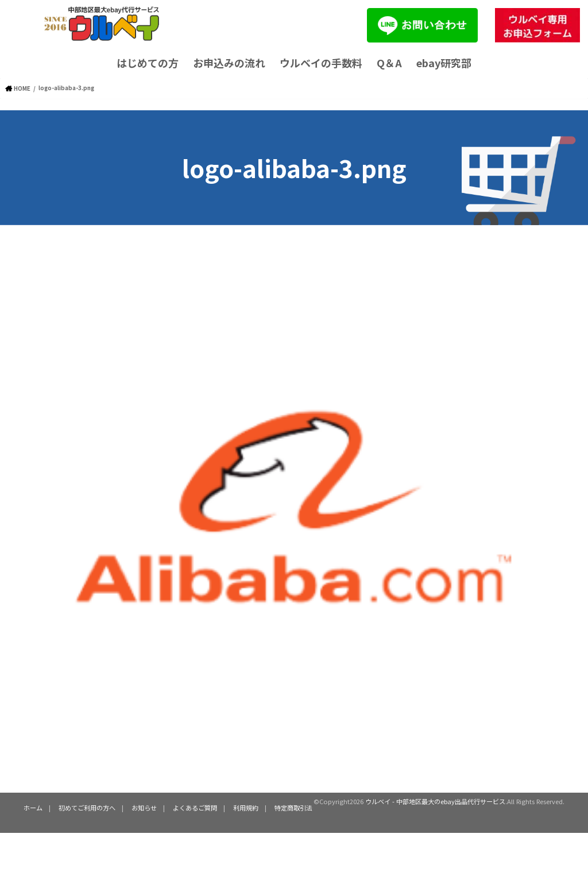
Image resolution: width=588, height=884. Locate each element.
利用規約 (246, 807)
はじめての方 (148, 63)
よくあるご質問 (195, 807)
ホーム (33, 807)
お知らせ (144, 807)
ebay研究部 (444, 63)
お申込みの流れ (229, 63)
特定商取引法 (293, 807)
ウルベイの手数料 (321, 63)
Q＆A (389, 63)
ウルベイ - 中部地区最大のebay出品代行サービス (435, 801)
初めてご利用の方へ (87, 807)
